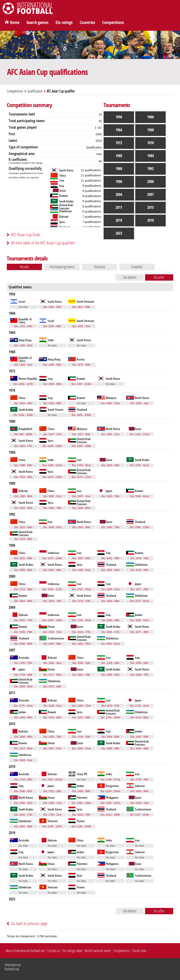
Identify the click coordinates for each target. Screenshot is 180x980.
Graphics (137, 267)
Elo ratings (64, 23)
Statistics (99, 267)
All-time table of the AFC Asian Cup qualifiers (43, 243)
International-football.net (13, 967)
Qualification (35, 91)
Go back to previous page (29, 924)
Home (15, 23)
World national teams (98, 951)
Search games (37, 23)
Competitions (113, 23)
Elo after (159, 277)
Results (24, 267)
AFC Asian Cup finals (26, 235)
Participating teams (62, 267)
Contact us (54, 951)
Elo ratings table (72, 951)
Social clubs (139, 951)
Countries (87, 23)
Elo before (130, 277)
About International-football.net (25, 951)
